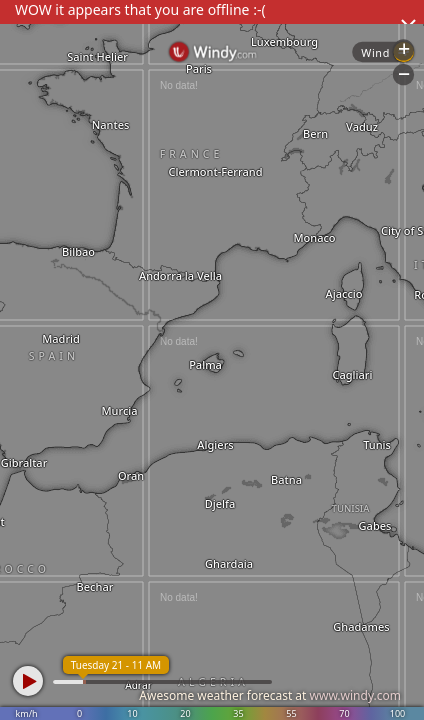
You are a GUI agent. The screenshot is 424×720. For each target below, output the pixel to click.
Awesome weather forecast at (270, 695)
